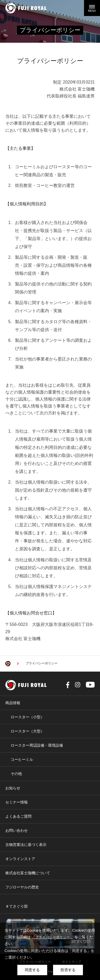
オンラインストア (20, 859)
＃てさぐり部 (17, 906)
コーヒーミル (22, 759)
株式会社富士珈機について (28, 873)
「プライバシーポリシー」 (53, 937)
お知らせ (13, 788)
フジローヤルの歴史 (22, 887)
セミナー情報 (17, 802)
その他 (16, 774)
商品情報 (13, 703)
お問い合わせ (17, 830)
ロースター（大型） (27, 731)
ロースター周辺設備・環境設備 (37, 745)
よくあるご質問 (18, 816)
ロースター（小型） (27, 717)
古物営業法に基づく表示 (26, 845)
